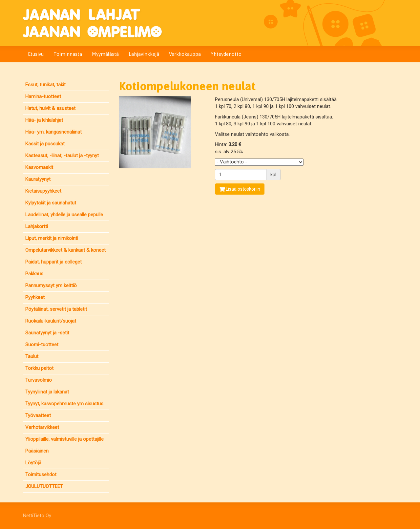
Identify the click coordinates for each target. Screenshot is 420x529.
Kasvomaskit (39, 167)
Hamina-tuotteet (43, 96)
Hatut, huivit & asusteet (50, 108)
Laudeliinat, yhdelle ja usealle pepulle (64, 215)
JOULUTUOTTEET (44, 486)
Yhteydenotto (226, 54)
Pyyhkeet (35, 297)
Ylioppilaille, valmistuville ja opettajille (64, 439)
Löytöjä (33, 463)
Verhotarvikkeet (42, 427)
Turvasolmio (39, 380)
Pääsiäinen (37, 451)
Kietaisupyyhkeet (43, 191)
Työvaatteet (38, 415)
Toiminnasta (68, 54)
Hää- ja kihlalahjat (44, 120)
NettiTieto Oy (37, 516)
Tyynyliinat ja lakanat (47, 392)
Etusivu (36, 54)
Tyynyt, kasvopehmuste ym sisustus (64, 404)
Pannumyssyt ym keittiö (51, 286)
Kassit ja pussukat (45, 144)
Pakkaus (34, 274)
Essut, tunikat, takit (45, 85)
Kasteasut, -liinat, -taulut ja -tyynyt (62, 156)
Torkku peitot (39, 368)
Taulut (32, 356)
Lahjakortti (37, 226)
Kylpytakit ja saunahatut (51, 203)
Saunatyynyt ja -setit (47, 333)
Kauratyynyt (38, 179)
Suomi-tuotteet (42, 345)
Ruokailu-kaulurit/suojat (51, 321)
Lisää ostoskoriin (240, 189)
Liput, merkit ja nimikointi (52, 238)
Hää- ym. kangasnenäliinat (53, 132)
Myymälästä (105, 54)
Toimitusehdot (41, 475)
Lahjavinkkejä (144, 54)
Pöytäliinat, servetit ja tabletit (56, 309)
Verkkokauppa (185, 54)
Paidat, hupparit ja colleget (53, 262)
